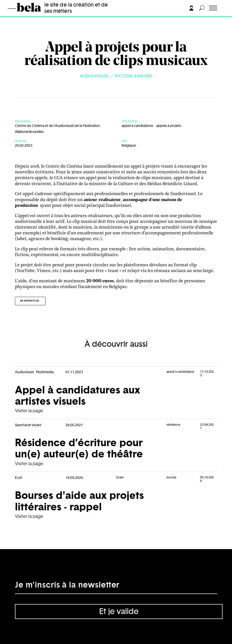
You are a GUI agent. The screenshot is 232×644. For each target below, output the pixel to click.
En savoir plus (30, 301)
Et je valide (119, 612)
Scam (120, 477)
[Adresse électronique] (116, 587)
